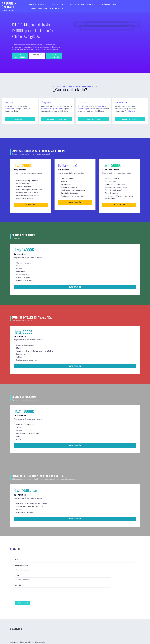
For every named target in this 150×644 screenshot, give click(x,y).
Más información (130, 119)
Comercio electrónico (38, 4)
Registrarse (20, 119)
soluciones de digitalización (51, 109)
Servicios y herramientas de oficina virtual (47, 8)
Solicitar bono (93, 119)
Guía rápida (37, 54)
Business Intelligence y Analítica (82, 4)
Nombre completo (22, 565)
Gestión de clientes (58, 4)
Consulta (18, 584)
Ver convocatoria (20, 56)
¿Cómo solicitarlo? (54, 56)
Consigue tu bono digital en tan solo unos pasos (75, 86)
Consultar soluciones (57, 119)
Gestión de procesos (107, 4)
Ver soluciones (120, 111)
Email (17, 574)
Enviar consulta (22, 601)
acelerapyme (9, 109)
